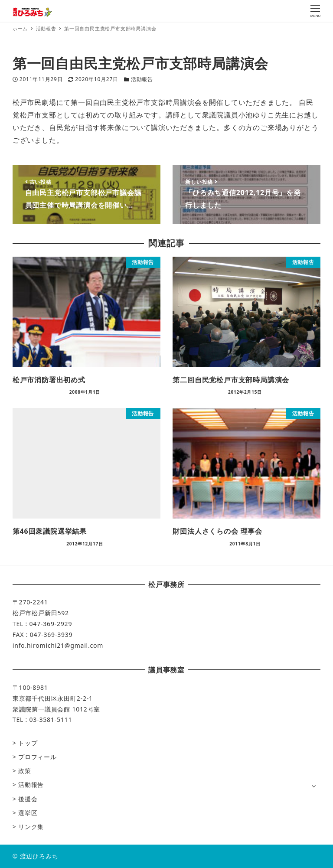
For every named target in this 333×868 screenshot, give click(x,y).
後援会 (28, 799)
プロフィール (38, 757)
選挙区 (28, 813)
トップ (28, 743)
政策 (25, 771)
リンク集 (31, 827)
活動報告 (142, 79)
